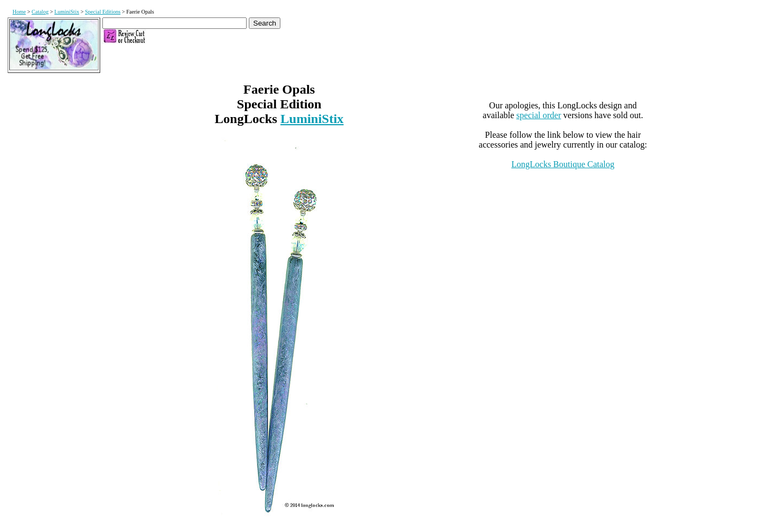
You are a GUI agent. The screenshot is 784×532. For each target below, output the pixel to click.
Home (19, 12)
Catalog (40, 12)
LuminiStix (67, 12)
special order (538, 115)
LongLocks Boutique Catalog (563, 164)
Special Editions (103, 12)
